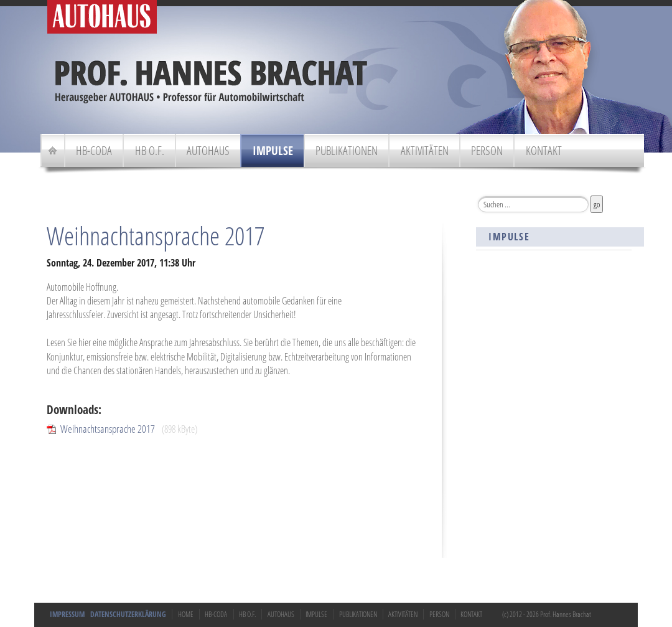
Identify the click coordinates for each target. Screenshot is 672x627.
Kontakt (544, 150)
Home (186, 614)
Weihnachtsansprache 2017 (108, 429)
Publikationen (347, 150)
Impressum (67, 614)
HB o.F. (150, 150)
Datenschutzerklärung (128, 614)
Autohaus (208, 150)
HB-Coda (94, 150)
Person (487, 150)
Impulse (273, 150)
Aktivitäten (425, 150)
